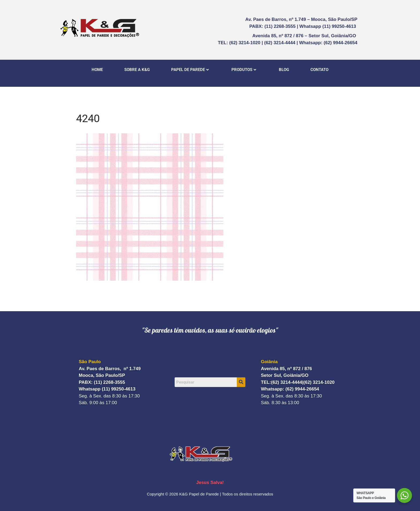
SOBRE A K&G (137, 70)
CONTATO (319, 70)
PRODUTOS (244, 70)
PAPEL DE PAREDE (190, 70)
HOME (97, 70)
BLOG (284, 70)
